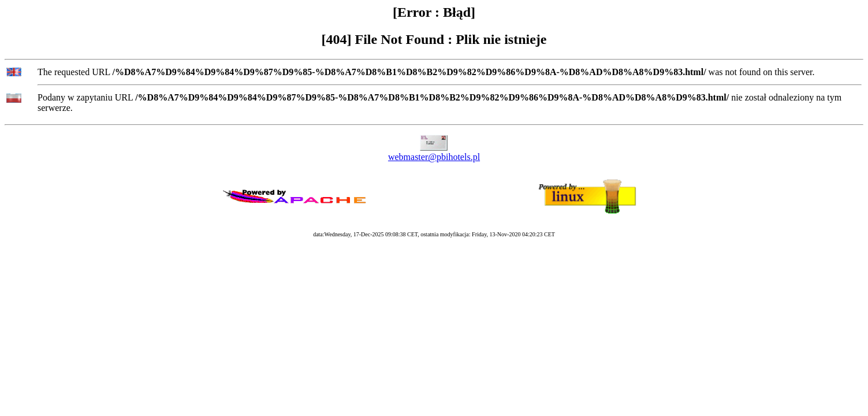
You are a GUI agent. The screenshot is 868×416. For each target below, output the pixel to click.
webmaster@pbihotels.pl (434, 157)
